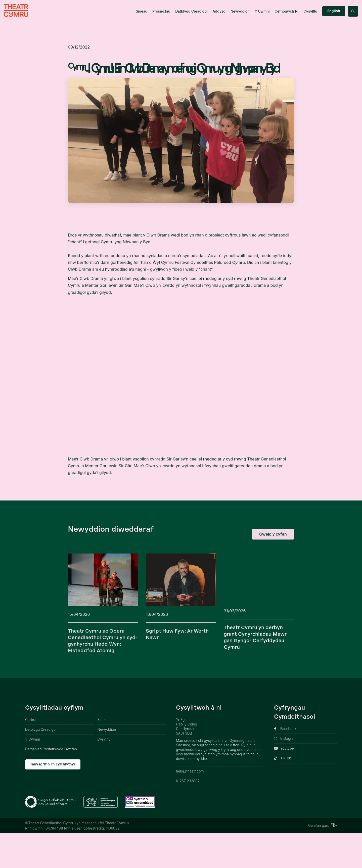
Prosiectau (161, 11)
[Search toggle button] (353, 11)
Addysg (219, 11)
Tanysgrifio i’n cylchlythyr (53, 799)
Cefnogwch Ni (286, 11)
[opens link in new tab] (305, 764)
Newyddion (240, 11)
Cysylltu (310, 11)
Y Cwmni (262, 11)
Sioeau (142, 11)
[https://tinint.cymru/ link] (334, 860)
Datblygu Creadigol (191, 11)
